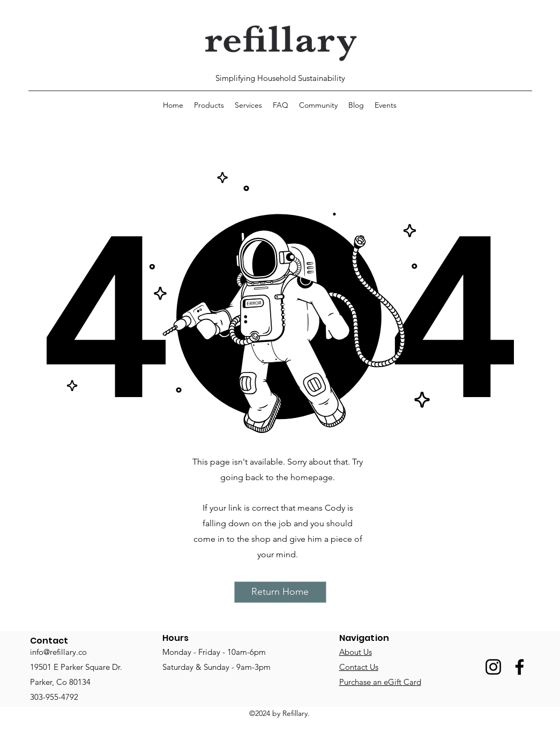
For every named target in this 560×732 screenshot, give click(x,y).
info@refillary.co (58, 652)
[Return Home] (280, 592)
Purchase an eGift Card (380, 682)
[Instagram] (493, 667)
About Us (356, 652)
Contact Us (359, 667)
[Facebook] (520, 667)
